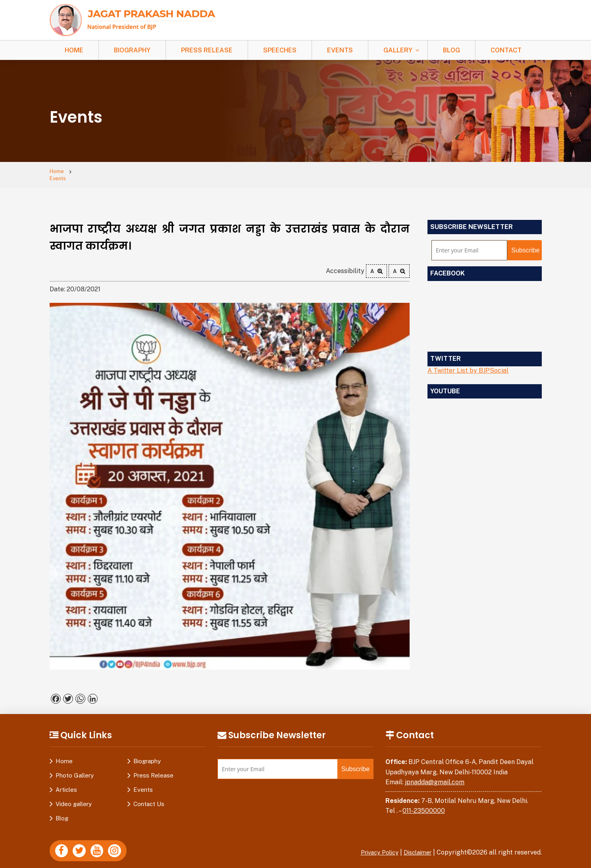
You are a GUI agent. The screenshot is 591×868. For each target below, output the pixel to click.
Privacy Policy (373, 846)
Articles (66, 784)
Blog (451, 50)
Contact (506, 50)
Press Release (207, 50)
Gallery (398, 50)
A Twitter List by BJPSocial (468, 365)
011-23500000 (424, 805)
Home (74, 50)
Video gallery (74, 798)
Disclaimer (416, 846)
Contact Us (149, 798)
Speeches (280, 50)
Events (340, 50)
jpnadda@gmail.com (435, 776)
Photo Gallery (75, 769)
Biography (132, 50)
